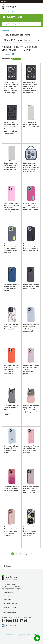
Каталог (6, 30)
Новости (7, 596)
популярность (27, 59)
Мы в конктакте (10, 626)
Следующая (27, 554)
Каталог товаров (13, 17)
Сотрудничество (10, 612)
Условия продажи (10, 603)
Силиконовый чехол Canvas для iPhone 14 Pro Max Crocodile (31, 286)
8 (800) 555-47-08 (15, 620)
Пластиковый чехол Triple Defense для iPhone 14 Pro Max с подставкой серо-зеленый (12, 248)
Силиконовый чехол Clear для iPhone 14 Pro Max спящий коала (12, 449)
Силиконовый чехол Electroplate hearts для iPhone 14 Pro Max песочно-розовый (12, 531)
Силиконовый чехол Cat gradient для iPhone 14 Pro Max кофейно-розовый (31, 409)
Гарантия (7, 600)
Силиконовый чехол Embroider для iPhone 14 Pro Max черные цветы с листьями (31, 531)
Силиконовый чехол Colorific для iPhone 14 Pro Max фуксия (12, 489)
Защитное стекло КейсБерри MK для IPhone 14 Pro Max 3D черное (31, 126)
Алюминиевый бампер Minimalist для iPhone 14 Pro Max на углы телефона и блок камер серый (30, 87)
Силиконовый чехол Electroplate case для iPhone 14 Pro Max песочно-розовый (31, 490)
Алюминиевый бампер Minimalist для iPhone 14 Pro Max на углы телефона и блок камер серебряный (11, 87)
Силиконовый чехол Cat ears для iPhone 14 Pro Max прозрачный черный (12, 410)
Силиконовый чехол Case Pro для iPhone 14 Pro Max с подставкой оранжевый (12, 369)
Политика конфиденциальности (18, 635)
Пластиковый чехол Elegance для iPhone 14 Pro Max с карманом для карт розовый (12, 208)
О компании (8, 592)
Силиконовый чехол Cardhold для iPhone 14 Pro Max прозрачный (31, 328)
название (16, 59)
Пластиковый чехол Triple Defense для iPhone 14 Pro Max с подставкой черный (31, 247)
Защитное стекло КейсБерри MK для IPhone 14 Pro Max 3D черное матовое (12, 166)
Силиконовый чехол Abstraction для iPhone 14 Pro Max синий (12, 287)
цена (36, 59)
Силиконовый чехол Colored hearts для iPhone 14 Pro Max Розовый (31, 449)
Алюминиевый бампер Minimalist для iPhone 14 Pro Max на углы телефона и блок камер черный (11, 128)
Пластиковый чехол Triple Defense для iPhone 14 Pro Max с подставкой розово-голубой (31, 208)
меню (4, 2)
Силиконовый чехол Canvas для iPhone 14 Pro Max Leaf (12, 327)
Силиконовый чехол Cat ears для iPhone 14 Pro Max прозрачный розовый (31, 369)
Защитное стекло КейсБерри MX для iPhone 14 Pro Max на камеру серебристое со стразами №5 (31, 167)
